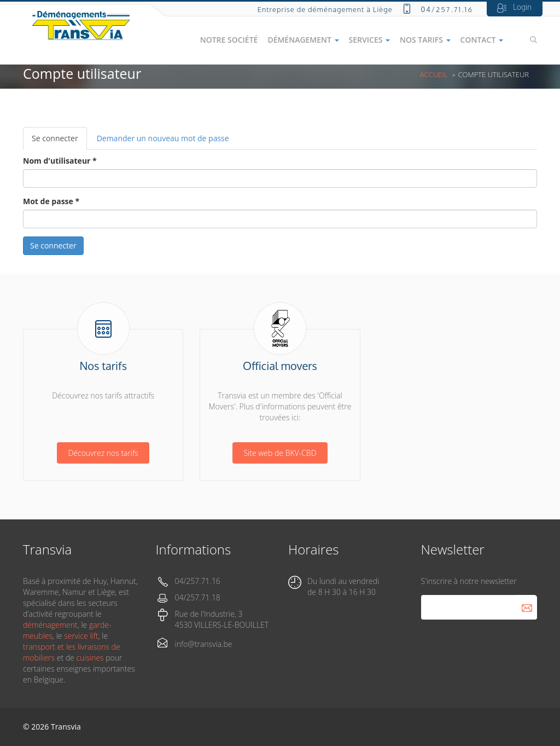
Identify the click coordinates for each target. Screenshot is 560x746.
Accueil (434, 74)
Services (369, 40)
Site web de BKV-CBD (280, 453)
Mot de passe (51, 201)
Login (522, 7)
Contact (482, 40)
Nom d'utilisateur (60, 161)
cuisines (90, 658)
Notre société (229, 40)
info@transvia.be (204, 644)
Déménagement (303, 40)
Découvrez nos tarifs (103, 453)
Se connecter (59, 141)
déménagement (50, 625)
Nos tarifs (425, 40)
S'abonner (527, 607)
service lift (81, 636)
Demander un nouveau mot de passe (163, 138)
